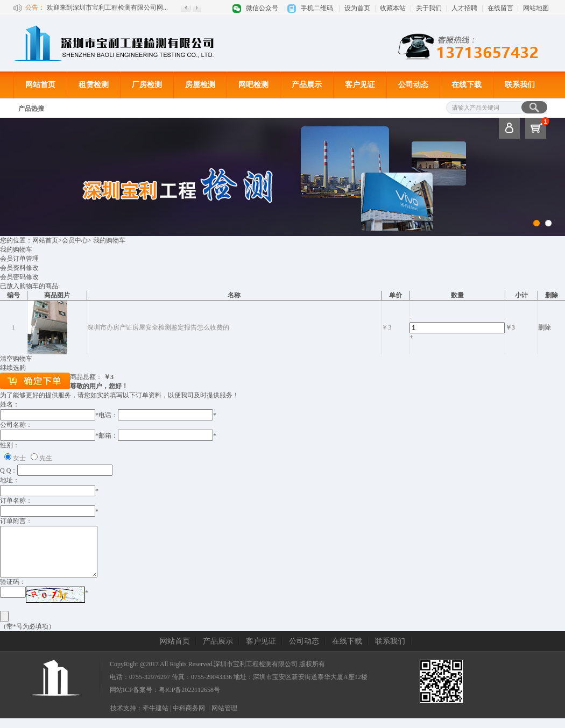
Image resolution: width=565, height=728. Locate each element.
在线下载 (467, 85)
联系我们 (520, 85)
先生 (46, 458)
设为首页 (357, 8)
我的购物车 (16, 249)
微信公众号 (262, 8)
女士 (19, 458)
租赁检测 (94, 85)
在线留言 (500, 8)
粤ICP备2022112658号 (189, 700)
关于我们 (429, 8)
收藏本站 (393, 8)
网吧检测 (253, 85)
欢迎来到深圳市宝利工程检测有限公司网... (107, 8)
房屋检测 (200, 85)
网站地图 (536, 8)
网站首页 (40, 85)
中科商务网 (189, 718)
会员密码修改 (19, 277)
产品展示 (307, 85)
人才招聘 (464, 8)
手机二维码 (317, 8)
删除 (545, 327)
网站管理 (224, 718)
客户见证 (360, 85)
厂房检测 (147, 85)
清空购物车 (16, 359)
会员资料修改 (19, 268)
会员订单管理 (19, 259)
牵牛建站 (156, 718)
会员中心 (75, 240)
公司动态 (413, 85)
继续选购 (13, 368)
